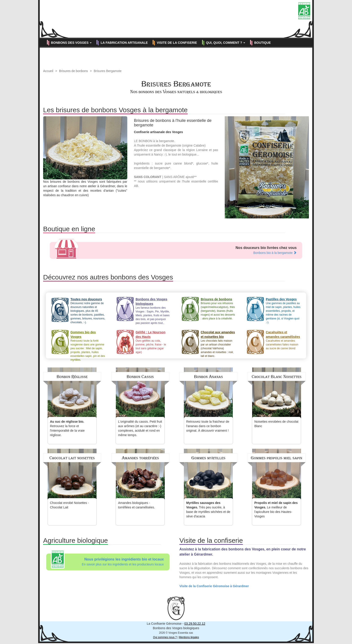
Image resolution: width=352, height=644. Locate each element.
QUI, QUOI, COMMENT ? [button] (226, 43)
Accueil (48, 71)
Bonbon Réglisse (72, 377)
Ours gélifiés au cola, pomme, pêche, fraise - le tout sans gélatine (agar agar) (153, 342)
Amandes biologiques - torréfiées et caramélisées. (136, 505)
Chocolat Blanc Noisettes (277, 377)
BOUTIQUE (262, 43)
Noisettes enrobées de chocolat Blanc (276, 424)
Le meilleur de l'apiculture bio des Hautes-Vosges (276, 510)
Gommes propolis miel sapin (276, 458)
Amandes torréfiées (140, 458)
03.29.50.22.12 (195, 624)
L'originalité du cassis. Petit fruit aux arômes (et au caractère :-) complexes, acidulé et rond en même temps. (140, 428)
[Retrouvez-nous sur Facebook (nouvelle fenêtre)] (285, 33)
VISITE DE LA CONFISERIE (177, 43)
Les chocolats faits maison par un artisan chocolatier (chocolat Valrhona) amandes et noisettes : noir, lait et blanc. (218, 343)
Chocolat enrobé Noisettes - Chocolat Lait (70, 505)
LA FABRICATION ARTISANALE (124, 43)
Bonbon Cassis (140, 377)
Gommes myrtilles (208, 458)
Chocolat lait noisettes (72, 458)
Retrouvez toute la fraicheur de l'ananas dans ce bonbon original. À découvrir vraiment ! (208, 426)
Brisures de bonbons (73, 71)
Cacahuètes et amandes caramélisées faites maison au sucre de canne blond (283, 340)
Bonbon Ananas (208, 377)
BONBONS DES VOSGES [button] (71, 43)
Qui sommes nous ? (165, 637)
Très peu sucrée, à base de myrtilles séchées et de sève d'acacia (208, 510)
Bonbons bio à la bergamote (275, 253)
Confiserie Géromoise (176, 19)
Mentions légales (189, 637)
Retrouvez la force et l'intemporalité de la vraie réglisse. (67, 428)
